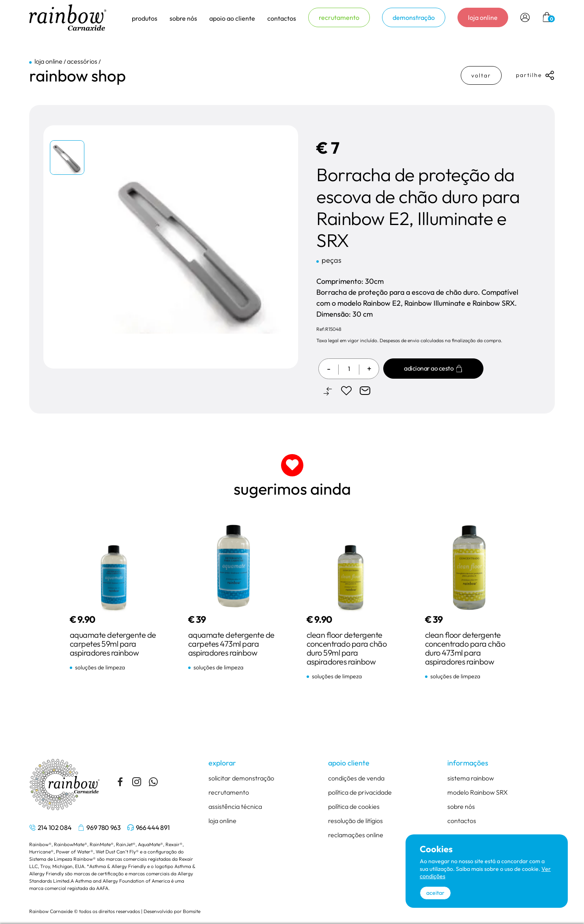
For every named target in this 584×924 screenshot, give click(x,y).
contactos (282, 18)
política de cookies (354, 806)
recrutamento (339, 17)
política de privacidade (360, 792)
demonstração (414, 17)
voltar (481, 75)
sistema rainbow (471, 778)
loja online (483, 17)
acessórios (82, 61)
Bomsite (192, 911)
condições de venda (356, 778)
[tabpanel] (68, 159)
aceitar (435, 893)
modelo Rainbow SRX (478, 792)
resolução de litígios (355, 821)
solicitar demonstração (241, 778)
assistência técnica (235, 806)
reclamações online (356, 835)
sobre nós (461, 806)
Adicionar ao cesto (433, 369)
